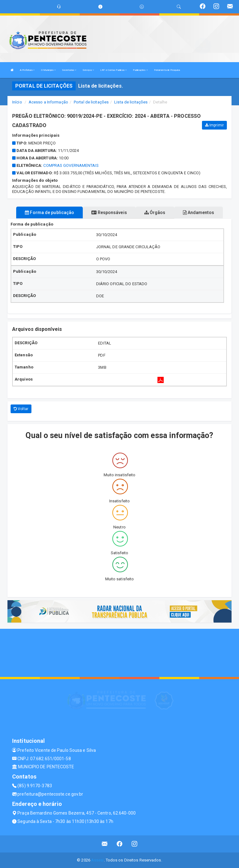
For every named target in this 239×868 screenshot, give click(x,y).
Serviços (88, 70)
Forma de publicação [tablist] (49, 212)
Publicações (140, 70)
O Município (48, 70)
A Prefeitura (27, 70)
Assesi (98, 860)
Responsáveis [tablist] (109, 212)
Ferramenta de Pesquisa (167, 70)
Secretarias (69, 70)
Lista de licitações (131, 102)
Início (17, 102)
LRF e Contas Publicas (113, 70)
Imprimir (214, 125)
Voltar (21, 409)
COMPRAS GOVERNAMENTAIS (71, 165)
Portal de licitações (91, 102)
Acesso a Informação (48, 102)
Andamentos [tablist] (199, 212)
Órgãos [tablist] (155, 212)
